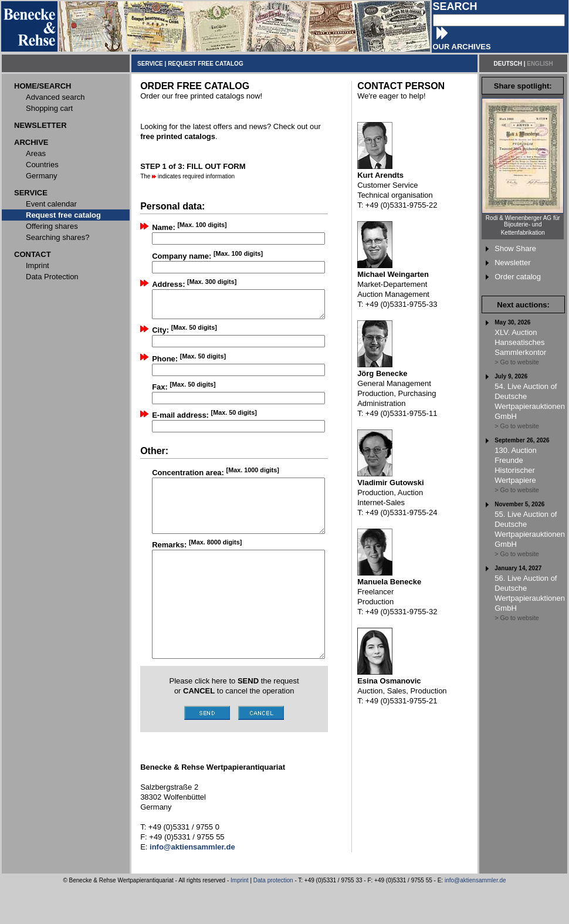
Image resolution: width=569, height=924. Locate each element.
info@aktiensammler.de (475, 917)
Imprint (240, 917)
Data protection (273, 917)
